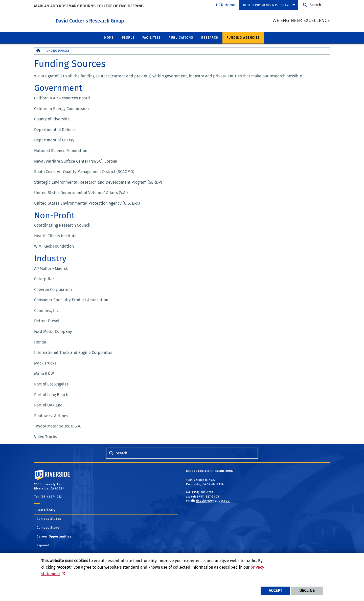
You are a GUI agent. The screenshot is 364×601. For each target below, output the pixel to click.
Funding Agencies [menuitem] (243, 37)
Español (43, 545)
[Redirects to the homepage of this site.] (38, 51)
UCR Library (46, 510)
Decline (307, 591)
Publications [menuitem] (181, 37)
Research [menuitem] (210, 37)
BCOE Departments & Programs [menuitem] (267, 5)
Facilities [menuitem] (151, 37)
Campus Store (48, 527)
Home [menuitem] (109, 37)
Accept (275, 591)
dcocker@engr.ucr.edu (213, 500)
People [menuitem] (128, 37)
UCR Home (226, 5)
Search (315, 5)
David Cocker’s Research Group (118, 20)
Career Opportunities (54, 536)
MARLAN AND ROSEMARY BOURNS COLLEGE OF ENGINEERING (89, 6)
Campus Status (49, 519)
